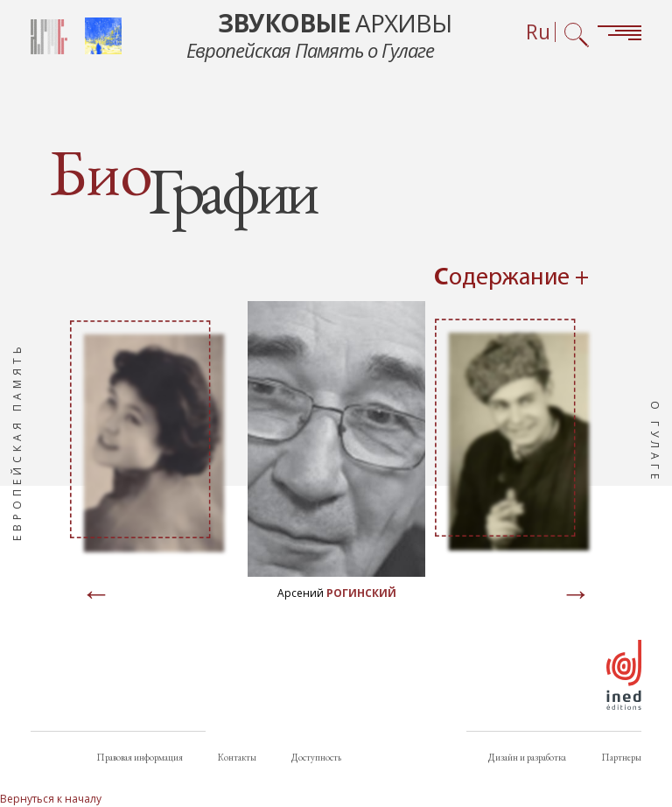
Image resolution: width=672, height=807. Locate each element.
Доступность (316, 757)
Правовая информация (140, 757)
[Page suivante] (576, 595)
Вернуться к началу (51, 799)
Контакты (237, 757)
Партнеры (621, 757)
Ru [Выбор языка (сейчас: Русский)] (538, 32)
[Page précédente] (96, 595)
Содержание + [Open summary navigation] (511, 278)
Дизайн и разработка (527, 757)
